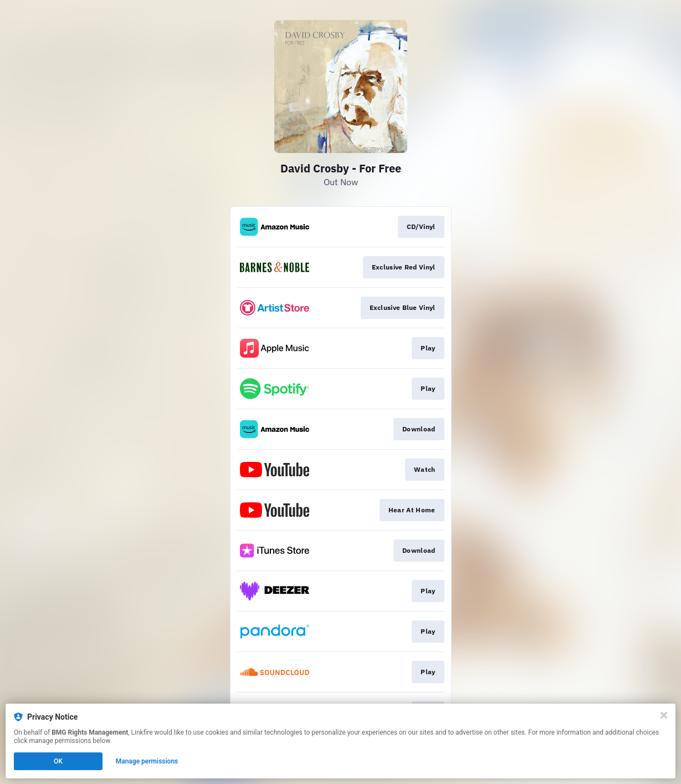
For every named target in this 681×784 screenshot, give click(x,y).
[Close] (664, 715)
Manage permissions (147, 761)
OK (58, 761)
